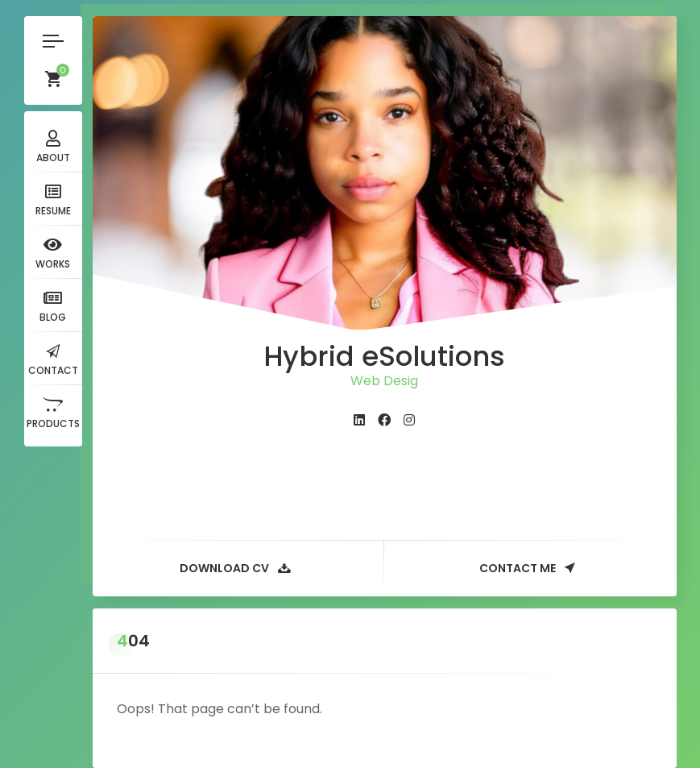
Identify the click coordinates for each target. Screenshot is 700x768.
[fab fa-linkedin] (359, 420)
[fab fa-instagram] (409, 420)
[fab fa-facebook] (384, 420)
